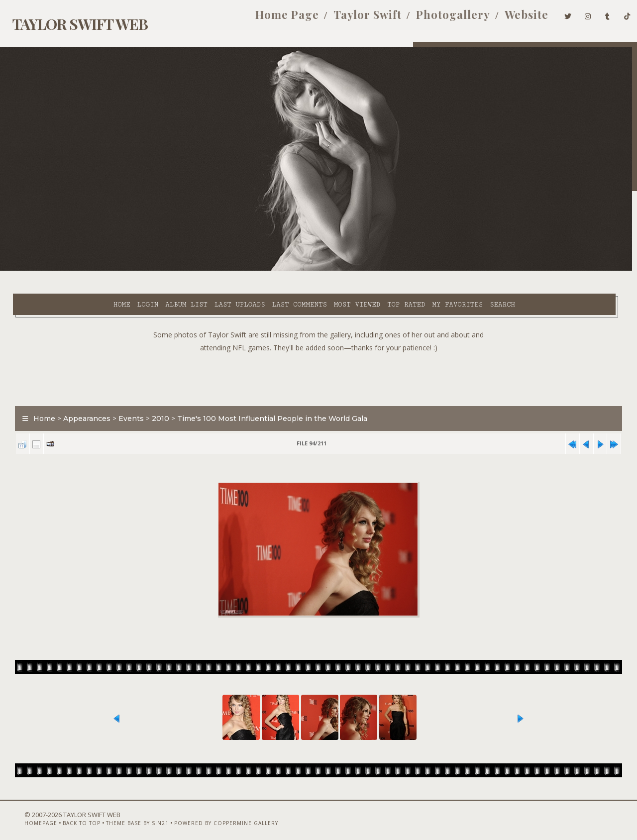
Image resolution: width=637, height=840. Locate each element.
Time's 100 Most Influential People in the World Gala (266, 395)
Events (125, 395)
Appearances (81, 395)
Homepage (23, 814)
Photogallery (438, 19)
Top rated (324, 269)
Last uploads (158, 269)
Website (511, 19)
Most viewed (275, 269)
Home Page (272, 19)
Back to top (64, 814)
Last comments (217, 269)
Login (66, 269)
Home (40, 269)
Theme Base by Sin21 (119, 814)
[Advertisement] (318, 353)
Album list (105, 269)
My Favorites (376, 269)
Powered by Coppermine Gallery (208, 814)
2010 (155, 395)
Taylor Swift (352, 19)
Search (421, 269)
